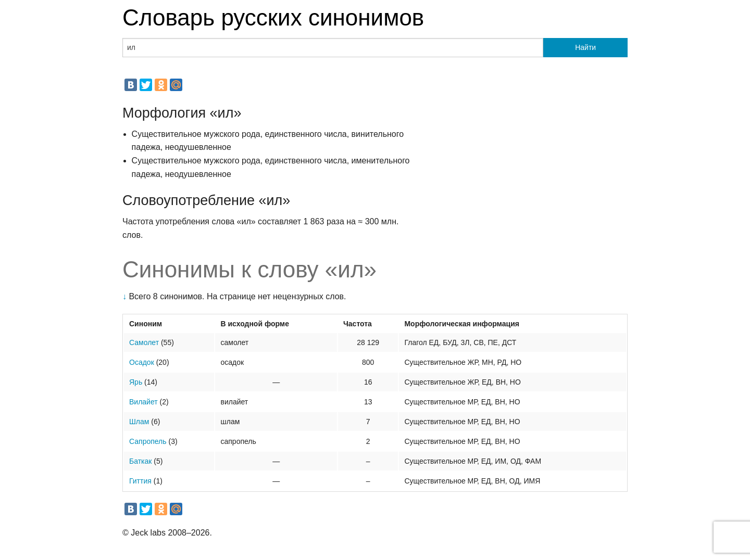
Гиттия (140, 481)
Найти (585, 47)
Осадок (142, 362)
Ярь (136, 382)
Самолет (144, 342)
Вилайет (143, 402)
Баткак (140, 461)
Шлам (139, 422)
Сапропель (148, 441)
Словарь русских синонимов (273, 17)
